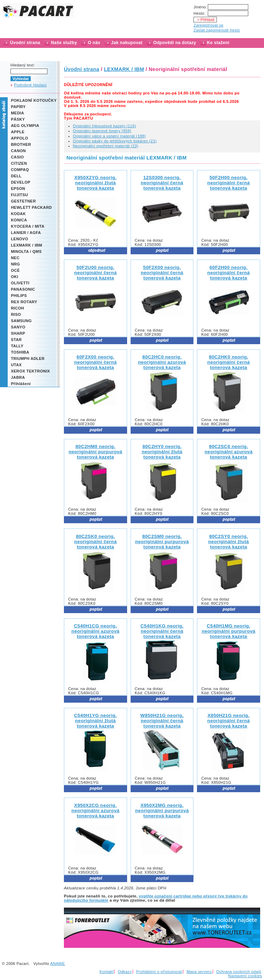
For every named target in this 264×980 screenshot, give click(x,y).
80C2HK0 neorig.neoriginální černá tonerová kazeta (229, 362)
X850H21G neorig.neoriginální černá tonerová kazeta (229, 721)
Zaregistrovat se (208, 25)
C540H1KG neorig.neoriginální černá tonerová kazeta (162, 631)
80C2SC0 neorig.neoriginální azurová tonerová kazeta (229, 452)
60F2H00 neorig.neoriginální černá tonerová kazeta (229, 273)
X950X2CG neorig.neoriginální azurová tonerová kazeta (96, 811)
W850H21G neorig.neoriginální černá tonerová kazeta (162, 721)
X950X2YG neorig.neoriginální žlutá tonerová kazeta (96, 183)
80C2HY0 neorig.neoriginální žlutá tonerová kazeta (162, 452)
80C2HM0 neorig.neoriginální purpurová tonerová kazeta (95, 452)
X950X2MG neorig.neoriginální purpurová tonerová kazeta (162, 811)
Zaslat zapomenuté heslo (217, 30)
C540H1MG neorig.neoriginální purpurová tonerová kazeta (229, 631)
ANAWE (58, 964)
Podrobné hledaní (30, 85)
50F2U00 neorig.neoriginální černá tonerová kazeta (95, 273)
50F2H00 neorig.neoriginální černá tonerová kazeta (229, 183)
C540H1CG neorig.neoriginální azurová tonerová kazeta (96, 631)
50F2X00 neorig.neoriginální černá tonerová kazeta (162, 273)
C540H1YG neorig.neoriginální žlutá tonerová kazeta (96, 721)
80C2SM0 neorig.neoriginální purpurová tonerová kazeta (162, 542)
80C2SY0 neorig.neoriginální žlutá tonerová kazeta (229, 542)
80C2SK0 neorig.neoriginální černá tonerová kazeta (95, 542)
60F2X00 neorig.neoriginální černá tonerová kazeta (95, 362)
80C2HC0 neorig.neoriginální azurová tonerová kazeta (162, 362)
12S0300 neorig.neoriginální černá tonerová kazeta (162, 183)
